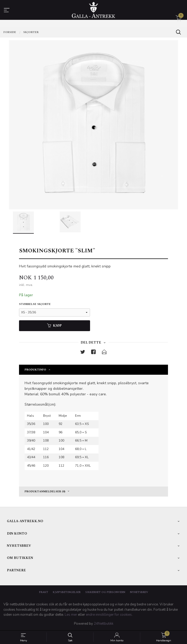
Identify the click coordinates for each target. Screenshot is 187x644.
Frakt (44, 592)
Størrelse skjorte (35, 304)
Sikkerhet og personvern (105, 592)
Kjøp (54, 326)
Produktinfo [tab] (35, 370)
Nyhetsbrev (139, 592)
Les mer (71, 615)
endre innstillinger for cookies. (109, 615)
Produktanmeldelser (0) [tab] (45, 492)
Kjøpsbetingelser (67, 592)
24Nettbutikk (104, 624)
